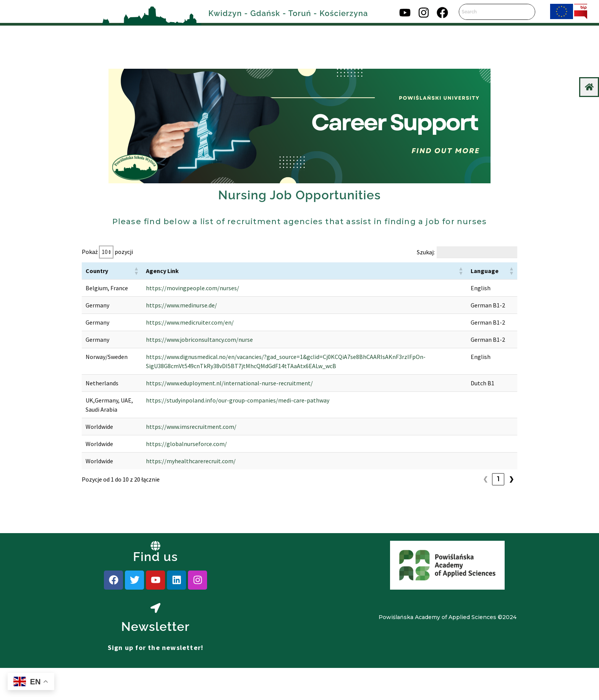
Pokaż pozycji (107, 252)
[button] (125, 271)
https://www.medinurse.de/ (171, 314)
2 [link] (498, 525)
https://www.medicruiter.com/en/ (179, 341)
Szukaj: (426, 252)
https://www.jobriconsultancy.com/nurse (189, 367)
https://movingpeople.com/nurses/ (182, 288)
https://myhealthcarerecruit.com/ (180, 507)
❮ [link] (472, 525)
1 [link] (485, 525)
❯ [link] (511, 525)
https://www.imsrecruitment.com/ (181, 472)
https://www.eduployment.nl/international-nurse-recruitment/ (219, 420)
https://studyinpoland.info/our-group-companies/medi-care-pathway (227, 437)
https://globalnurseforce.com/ (176, 490)
